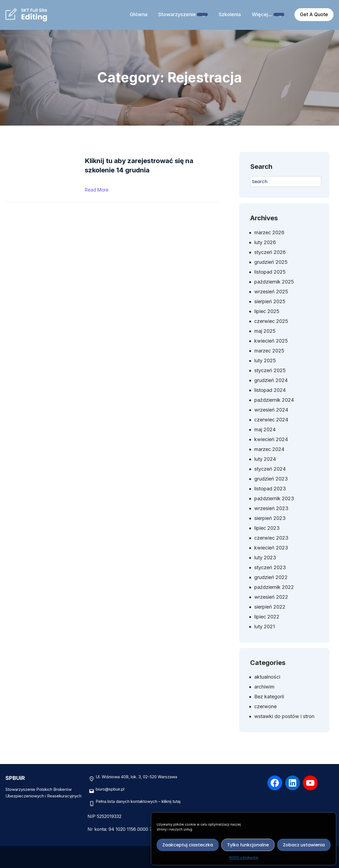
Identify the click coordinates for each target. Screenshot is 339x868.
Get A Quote (314, 15)
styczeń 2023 (270, 567)
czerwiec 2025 (271, 321)
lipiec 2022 (267, 617)
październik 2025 (274, 282)
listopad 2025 (270, 272)
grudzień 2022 (271, 577)
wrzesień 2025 (271, 292)
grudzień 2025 (271, 262)
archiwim (264, 687)
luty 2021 (265, 627)
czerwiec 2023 (271, 538)
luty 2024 (265, 459)
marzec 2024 (269, 449)
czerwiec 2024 (271, 420)
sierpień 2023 (270, 518)
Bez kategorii (269, 697)
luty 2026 (265, 242)
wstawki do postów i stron (284, 716)
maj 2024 (265, 429)
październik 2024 (274, 400)
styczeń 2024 (270, 469)
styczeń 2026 (270, 252)
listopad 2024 (270, 390)
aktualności (267, 677)
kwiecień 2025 (271, 341)
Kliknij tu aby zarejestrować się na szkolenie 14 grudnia (139, 165)
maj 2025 (265, 331)
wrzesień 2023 (271, 508)
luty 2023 (265, 558)
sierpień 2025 (270, 301)
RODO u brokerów (244, 857)
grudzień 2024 (271, 380)
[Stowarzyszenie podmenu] (202, 15)
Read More (97, 190)
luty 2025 (265, 361)
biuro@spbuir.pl (110, 789)
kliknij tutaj (171, 801)
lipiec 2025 (267, 311)
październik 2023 (274, 498)
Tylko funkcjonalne (248, 845)
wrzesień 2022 (271, 597)
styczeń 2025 (270, 370)
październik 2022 (274, 587)
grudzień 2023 (271, 479)
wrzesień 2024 (271, 410)
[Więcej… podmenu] (279, 15)
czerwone (265, 706)
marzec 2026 (269, 232)
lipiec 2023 (267, 528)
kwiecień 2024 (271, 439)
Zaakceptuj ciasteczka (188, 845)
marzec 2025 (269, 351)
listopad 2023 (270, 489)
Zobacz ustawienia (304, 845)
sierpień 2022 (270, 607)
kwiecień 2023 (271, 548)
